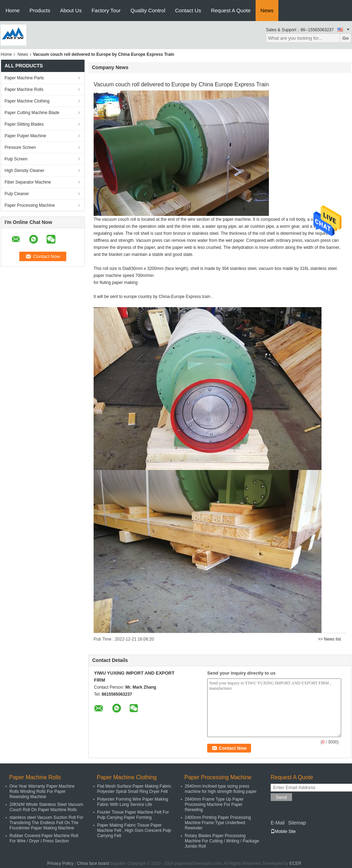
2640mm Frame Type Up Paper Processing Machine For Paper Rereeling (214, 804)
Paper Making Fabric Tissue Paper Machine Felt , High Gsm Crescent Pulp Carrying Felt (134, 830)
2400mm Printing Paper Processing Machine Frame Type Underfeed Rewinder (218, 823)
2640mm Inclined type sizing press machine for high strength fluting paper (221, 789)
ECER (295, 863)
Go (346, 38)
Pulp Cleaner (17, 194)
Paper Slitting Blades (24, 124)
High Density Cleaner (24, 171)
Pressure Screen (20, 147)
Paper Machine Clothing (27, 101)
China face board (93, 863)
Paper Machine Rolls (24, 90)
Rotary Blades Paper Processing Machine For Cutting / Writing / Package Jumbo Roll (222, 841)
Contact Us (188, 10)
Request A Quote (231, 10)
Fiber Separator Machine (28, 182)
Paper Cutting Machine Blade (32, 113)
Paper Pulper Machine (25, 136)
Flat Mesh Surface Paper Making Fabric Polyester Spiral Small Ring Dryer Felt (134, 789)
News (267, 10)
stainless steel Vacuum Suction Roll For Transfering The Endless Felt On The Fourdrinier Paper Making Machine (46, 823)
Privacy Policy (60, 863)
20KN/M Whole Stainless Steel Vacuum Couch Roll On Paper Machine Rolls (46, 807)
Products (40, 10)
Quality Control (148, 10)
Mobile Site (283, 831)
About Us (71, 10)
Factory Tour (106, 10)
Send (281, 797)
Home (13, 10)
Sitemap (297, 823)
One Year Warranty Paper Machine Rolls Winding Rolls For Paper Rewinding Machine (42, 791)
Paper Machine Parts (24, 78)
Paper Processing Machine (30, 205)
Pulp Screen (16, 159)
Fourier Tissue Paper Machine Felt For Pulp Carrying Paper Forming (133, 815)
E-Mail (278, 823)
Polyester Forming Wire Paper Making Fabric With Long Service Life (133, 802)
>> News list (329, 639)
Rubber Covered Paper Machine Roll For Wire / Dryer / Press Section (44, 838)
